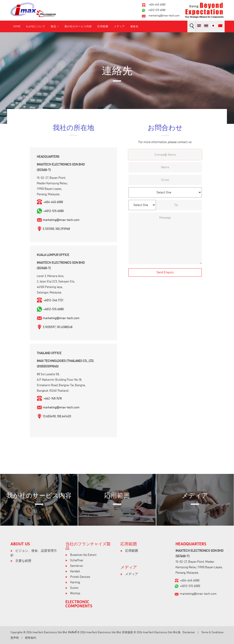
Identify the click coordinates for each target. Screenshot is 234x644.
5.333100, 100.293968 (56, 229)
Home (17, 26)
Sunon (74, 588)
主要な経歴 (23, 561)
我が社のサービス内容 (78, 26)
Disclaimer (189, 632)
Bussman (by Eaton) (83, 555)
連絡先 (134, 26)
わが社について (36, 26)
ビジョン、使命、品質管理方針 (34, 553)
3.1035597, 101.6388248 (58, 327)
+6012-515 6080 (157, 10)
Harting (75, 582)
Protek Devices (80, 577)
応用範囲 (103, 26)
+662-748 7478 (52, 398)
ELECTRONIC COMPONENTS (79, 604)
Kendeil (75, 571)
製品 (53, 26)
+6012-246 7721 (53, 300)
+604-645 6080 (157, 4)
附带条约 (31, 638)
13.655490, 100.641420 (57, 416)
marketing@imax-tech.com (164, 15)
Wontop (75, 593)
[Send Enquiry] (165, 272)
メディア (119, 26)
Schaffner (76, 560)
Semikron (76, 566)
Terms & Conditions (212, 632)
